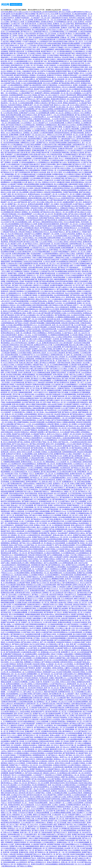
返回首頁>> (66, 10)
